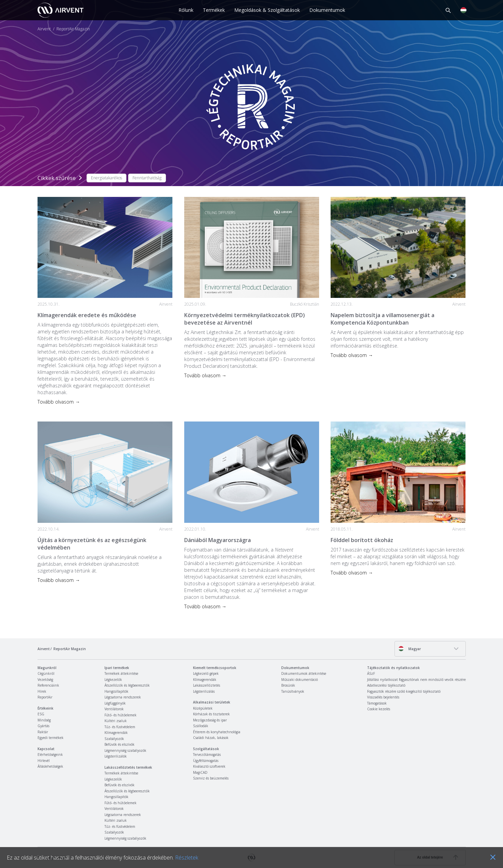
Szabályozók (114, 739)
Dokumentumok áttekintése (304, 673)
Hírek (42, 691)
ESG (41, 714)
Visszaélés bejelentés (383, 697)
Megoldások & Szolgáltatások (267, 10)
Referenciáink (48, 685)
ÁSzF (371, 673)
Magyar (410, 649)
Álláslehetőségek (50, 766)
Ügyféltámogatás (206, 761)
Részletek (187, 858)
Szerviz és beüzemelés (211, 778)
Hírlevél (44, 761)
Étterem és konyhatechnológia (217, 732)
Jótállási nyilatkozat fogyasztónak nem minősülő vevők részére (416, 680)
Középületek (203, 708)
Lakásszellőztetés (207, 685)
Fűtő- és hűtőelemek (121, 715)
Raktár (43, 732)
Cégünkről (46, 673)
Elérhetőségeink (50, 755)
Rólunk (186, 10)
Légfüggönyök (115, 703)
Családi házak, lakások (211, 738)
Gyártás (43, 726)
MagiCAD (200, 772)
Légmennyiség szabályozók (125, 750)
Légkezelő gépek (206, 673)
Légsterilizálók (116, 756)
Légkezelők (113, 680)
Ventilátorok (114, 709)
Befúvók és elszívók (119, 744)
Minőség (44, 720)
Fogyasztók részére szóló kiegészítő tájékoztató (404, 691)
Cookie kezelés (379, 709)
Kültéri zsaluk (116, 721)
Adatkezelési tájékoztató (386, 685)
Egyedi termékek (51, 738)
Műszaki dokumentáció (300, 680)
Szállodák (201, 726)
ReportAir (45, 697)
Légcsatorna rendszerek (123, 697)
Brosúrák (288, 685)
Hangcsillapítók (116, 691)
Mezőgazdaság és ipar (210, 720)
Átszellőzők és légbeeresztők (127, 685)
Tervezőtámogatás (207, 755)
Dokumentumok (327, 10)
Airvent (44, 29)
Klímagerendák (116, 733)
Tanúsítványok (293, 691)
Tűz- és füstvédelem (120, 727)
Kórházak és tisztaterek (211, 714)
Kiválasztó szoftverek (209, 766)
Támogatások (377, 703)
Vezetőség (45, 680)
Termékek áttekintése (121, 673)
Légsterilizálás (204, 691)
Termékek (214, 10)
